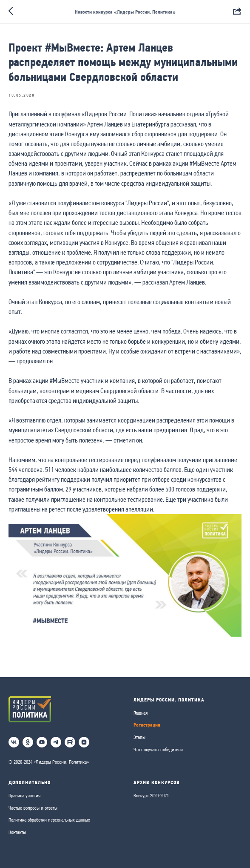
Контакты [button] (17, 832)
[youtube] (42, 742)
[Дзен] (84, 742)
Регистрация (147, 725)
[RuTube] (70, 742)
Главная (141, 713)
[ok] (28, 742)
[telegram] (56, 742)
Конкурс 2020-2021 (151, 796)
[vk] (14, 742)
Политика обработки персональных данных (49, 820)
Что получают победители (158, 750)
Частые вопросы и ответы (33, 808)
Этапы (139, 737)
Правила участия (24, 796)
